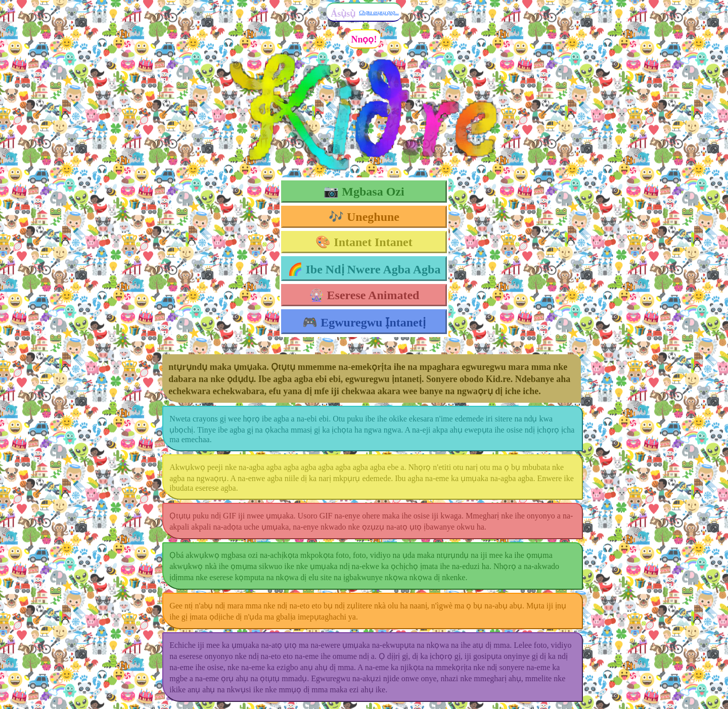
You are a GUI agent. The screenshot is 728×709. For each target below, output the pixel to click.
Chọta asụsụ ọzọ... (379, 12)
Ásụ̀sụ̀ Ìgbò (343, 19)
